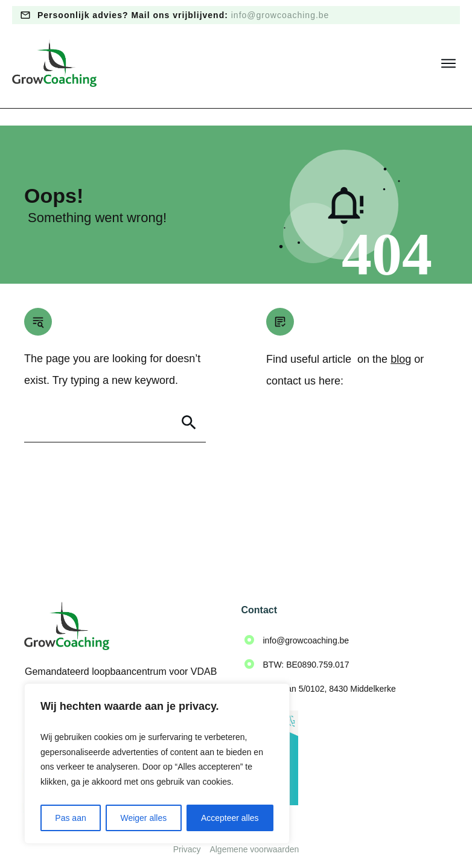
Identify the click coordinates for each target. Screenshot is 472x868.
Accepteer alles (230, 818)
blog (401, 342)
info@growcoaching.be (280, 15)
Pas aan (70, 818)
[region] (157, 764)
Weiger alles (143, 818)
